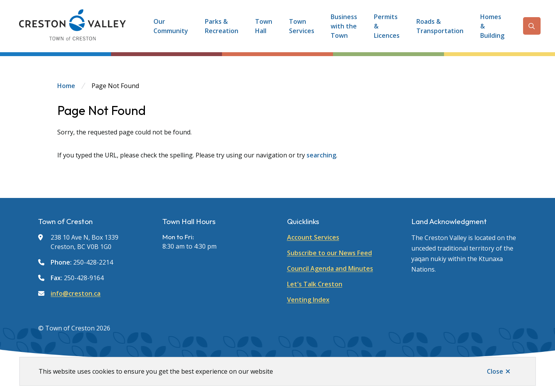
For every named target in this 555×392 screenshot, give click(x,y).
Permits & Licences (387, 26)
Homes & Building (492, 26)
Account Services (313, 237)
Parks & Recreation (222, 26)
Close (495, 371)
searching (321, 155)
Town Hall (264, 26)
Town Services (302, 26)
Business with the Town (344, 26)
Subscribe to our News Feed (329, 253)
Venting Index (308, 300)
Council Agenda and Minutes (330, 268)
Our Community (171, 26)
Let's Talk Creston (315, 284)
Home (66, 86)
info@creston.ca (76, 293)
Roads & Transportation (440, 26)
